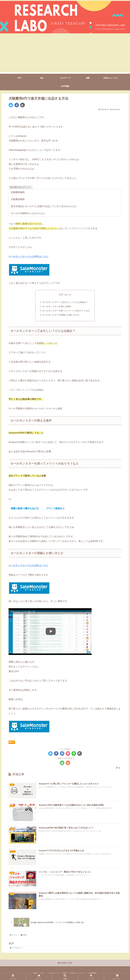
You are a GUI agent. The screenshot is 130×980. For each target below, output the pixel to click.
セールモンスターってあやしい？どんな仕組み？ (65, 302)
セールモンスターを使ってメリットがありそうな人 (66, 310)
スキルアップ (54, 973)
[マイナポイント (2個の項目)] (65, 948)
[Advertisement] (65, 54)
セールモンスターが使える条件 (57, 306)
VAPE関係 (92, 973)
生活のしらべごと (77, 973)
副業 (12, 742)
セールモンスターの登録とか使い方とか (61, 315)
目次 (61, 294)
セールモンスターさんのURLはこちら (28, 256)
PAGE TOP (65, 963)
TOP (35, 973)
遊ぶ (43, 973)
